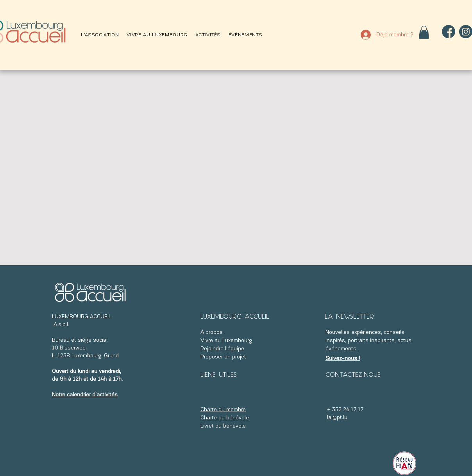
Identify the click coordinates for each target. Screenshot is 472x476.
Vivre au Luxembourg (226, 341)
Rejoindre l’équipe (223, 349)
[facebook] (449, 32)
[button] (100, 35)
